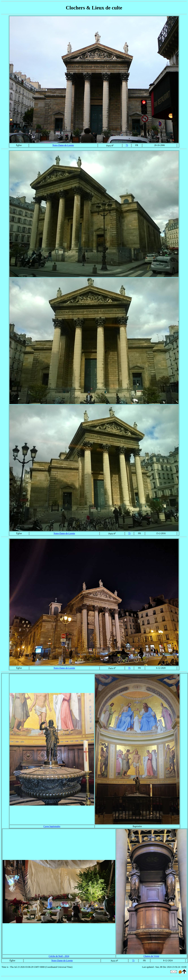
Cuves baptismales (52, 826)
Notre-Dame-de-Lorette (63, 145)
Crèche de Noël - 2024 (59, 956)
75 (127, 145)
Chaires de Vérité (151, 956)
